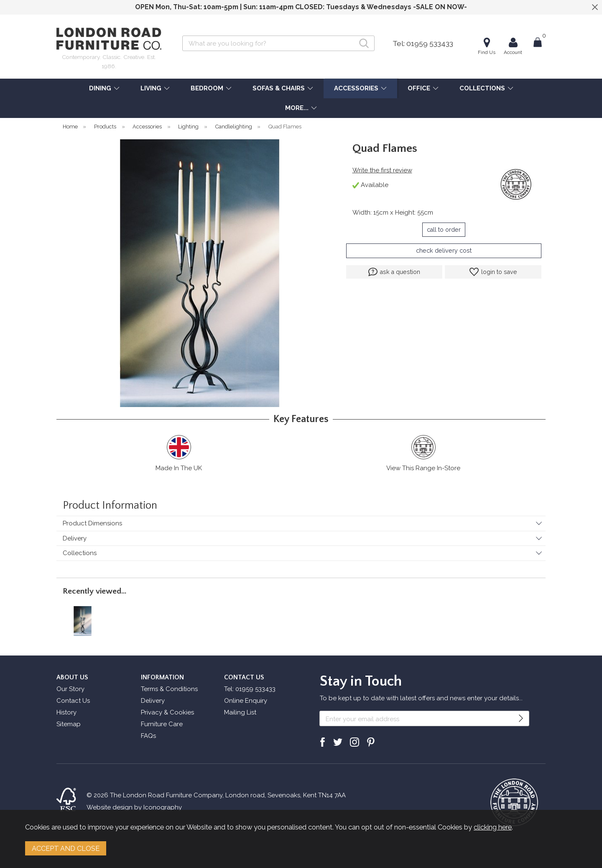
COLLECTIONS (482, 88)
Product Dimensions (92, 523)
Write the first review (382, 170)
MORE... (297, 108)
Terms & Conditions (169, 689)
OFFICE (419, 88)
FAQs (148, 736)
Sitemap (69, 724)
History (66, 712)
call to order (444, 230)
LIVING (151, 88)
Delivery (75, 538)
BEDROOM (207, 88)
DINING (100, 88)
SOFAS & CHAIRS (279, 88)
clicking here (493, 827)
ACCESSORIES (356, 88)
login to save (493, 272)
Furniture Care (162, 724)
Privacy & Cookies (167, 712)
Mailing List (240, 712)
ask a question (394, 272)
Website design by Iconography (134, 807)
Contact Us (73, 701)
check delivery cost (444, 251)
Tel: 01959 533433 (423, 44)
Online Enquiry (246, 701)
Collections (80, 553)
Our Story (70, 689)
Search (182, 35)
